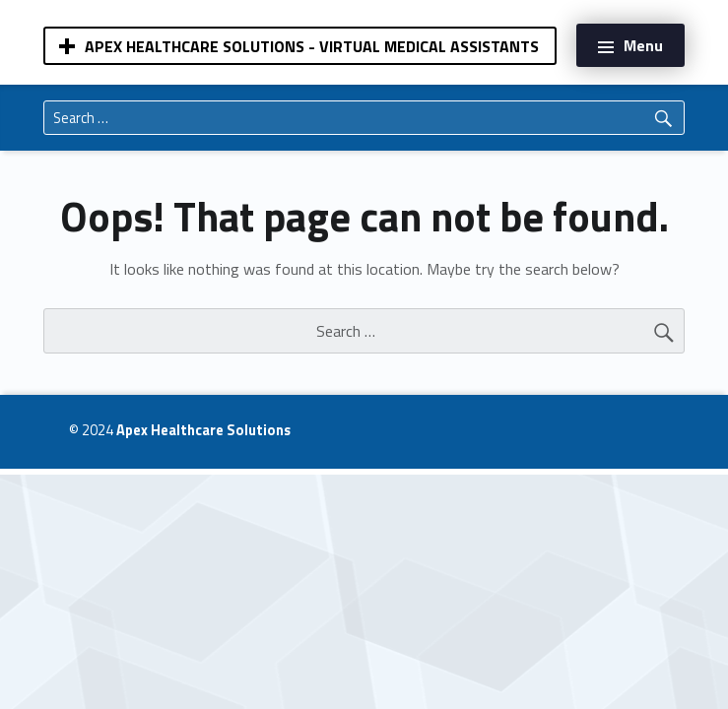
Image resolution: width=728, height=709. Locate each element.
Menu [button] (643, 45)
